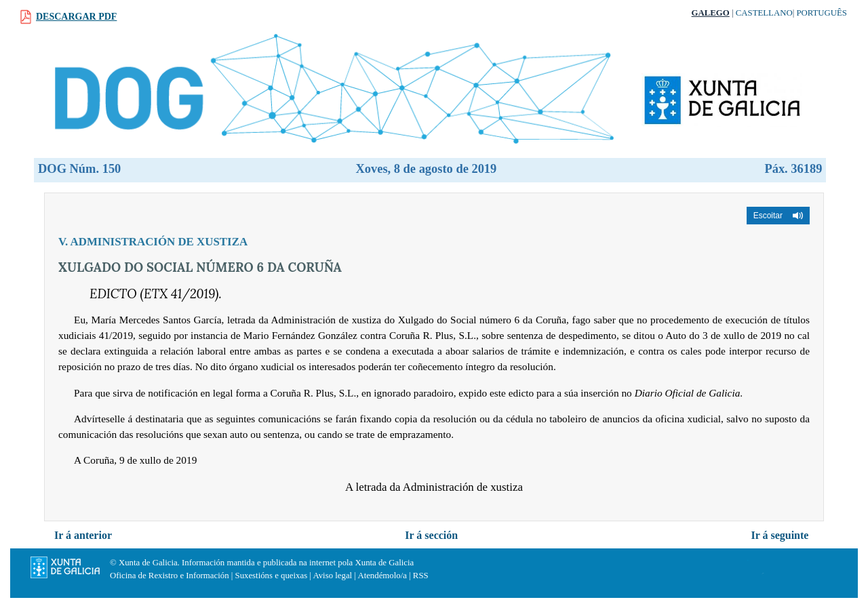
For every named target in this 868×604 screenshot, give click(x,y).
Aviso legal (332, 576)
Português (822, 13)
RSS (421, 576)
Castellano (764, 13)
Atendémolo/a (382, 576)
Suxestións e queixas (272, 576)
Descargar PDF (76, 17)
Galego (711, 13)
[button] (778, 216)
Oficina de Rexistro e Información (170, 576)
